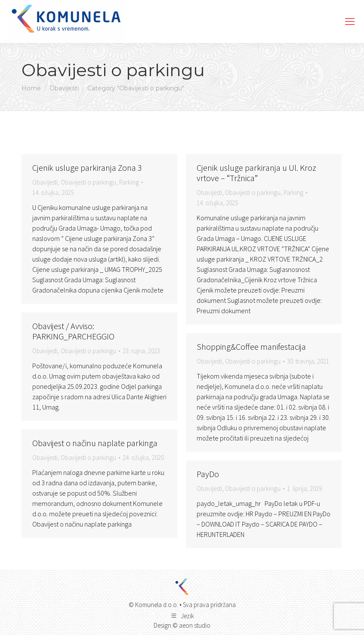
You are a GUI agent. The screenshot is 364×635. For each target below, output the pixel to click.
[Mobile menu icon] (350, 22)
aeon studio (195, 625)
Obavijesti (45, 182)
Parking (129, 182)
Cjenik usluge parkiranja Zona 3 (87, 168)
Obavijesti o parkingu (88, 182)
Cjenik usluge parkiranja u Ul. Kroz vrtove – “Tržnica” (256, 173)
